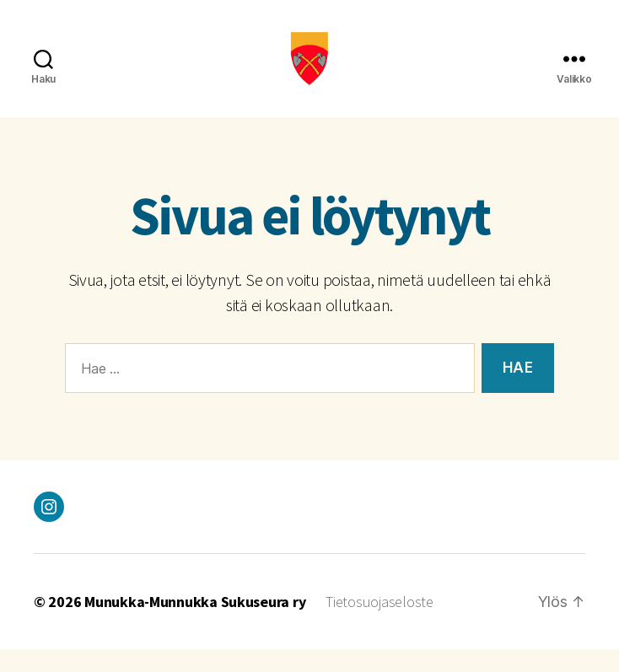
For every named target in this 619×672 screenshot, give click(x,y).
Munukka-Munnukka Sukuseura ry (195, 624)
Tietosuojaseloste (379, 624)
